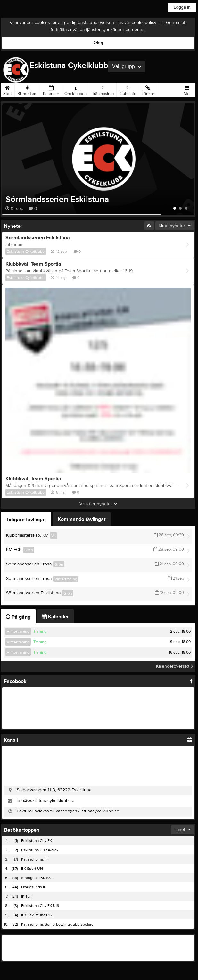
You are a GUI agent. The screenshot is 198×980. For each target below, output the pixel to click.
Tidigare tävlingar (26, 520)
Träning (40, 631)
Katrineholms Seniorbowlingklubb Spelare (57, 924)
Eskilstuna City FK (37, 841)
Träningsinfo (103, 89)
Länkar (148, 89)
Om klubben (75, 89)
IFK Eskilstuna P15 (37, 915)
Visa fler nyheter (99, 504)
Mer (187, 89)
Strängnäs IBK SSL (37, 878)
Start (8, 89)
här (161, 23)
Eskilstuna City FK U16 (40, 906)
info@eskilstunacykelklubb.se (45, 801)
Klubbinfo (128, 89)
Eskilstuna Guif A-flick (40, 850)
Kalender (51, 89)
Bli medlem (27, 89)
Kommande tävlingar (82, 519)
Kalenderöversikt (174, 666)
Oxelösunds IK (34, 887)
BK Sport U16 (32, 869)
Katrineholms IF (35, 859)
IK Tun (26, 896)
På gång (18, 617)
